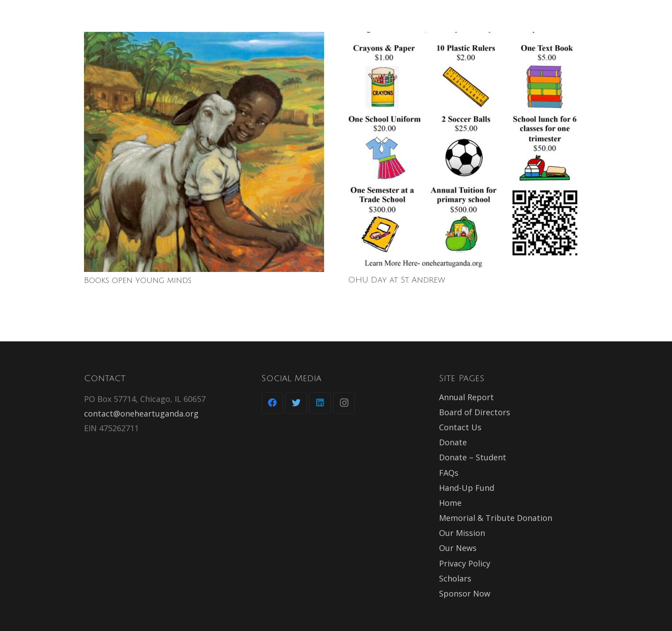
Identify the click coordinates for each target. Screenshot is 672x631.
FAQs (449, 473)
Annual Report (466, 397)
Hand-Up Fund (467, 488)
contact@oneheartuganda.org (141, 413)
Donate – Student (473, 457)
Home (450, 503)
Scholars (455, 578)
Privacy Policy (465, 563)
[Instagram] (344, 403)
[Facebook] (272, 403)
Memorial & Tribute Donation (496, 518)
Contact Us (460, 427)
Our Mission (462, 533)
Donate (453, 442)
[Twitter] (296, 403)
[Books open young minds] (204, 152)
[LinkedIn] (320, 403)
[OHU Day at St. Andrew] (468, 152)
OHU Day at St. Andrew (397, 280)
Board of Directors (475, 412)
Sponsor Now (465, 593)
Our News (458, 548)
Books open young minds (138, 280)
